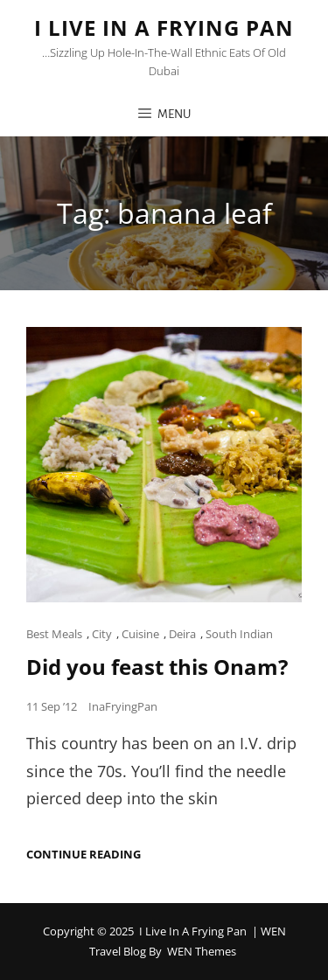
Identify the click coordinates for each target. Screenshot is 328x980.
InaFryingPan (123, 706)
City (102, 634)
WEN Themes (202, 951)
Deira (182, 634)
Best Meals (54, 634)
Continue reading (84, 855)
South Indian (239, 634)
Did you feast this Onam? (157, 667)
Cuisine (140, 634)
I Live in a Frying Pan (164, 28)
